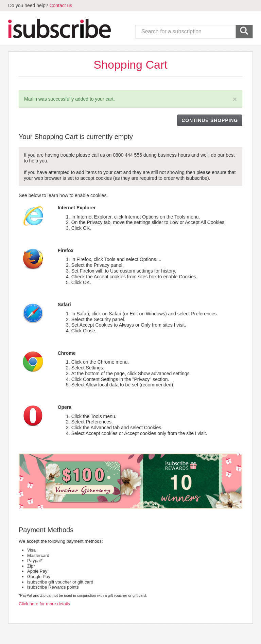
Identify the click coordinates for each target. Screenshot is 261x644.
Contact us (61, 5)
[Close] (235, 99)
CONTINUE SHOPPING (210, 120)
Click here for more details (44, 604)
